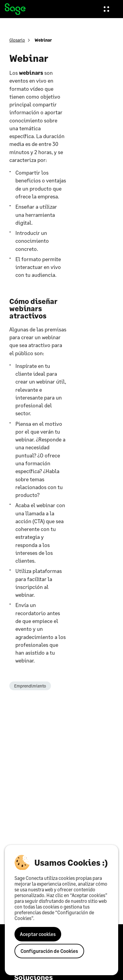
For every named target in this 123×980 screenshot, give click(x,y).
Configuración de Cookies (49, 951)
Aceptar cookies (38, 934)
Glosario (17, 40)
